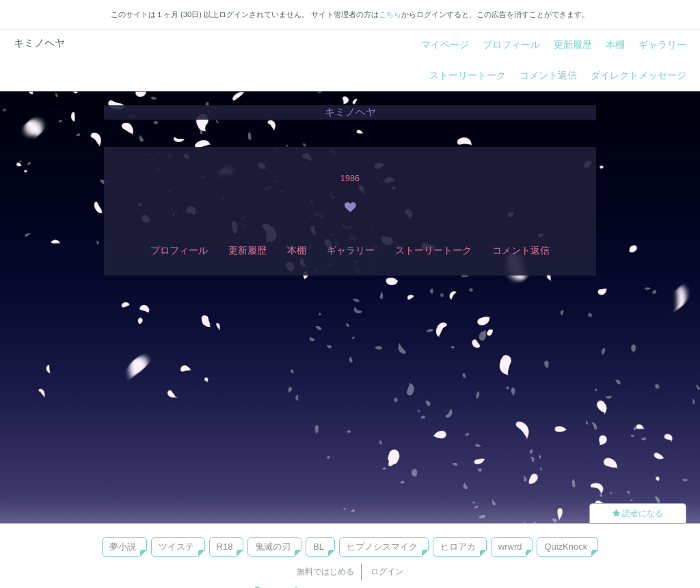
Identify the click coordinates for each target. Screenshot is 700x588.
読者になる (638, 513)
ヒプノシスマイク (382, 547)
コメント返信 (548, 75)
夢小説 (123, 547)
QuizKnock (566, 547)
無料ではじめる (325, 572)
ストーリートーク (468, 75)
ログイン (387, 572)
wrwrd (510, 547)
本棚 (615, 44)
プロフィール (511, 44)
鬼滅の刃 (273, 547)
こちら (390, 14)
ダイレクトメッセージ (638, 75)
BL (319, 547)
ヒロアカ (458, 547)
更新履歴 (573, 44)
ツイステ (176, 547)
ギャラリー (662, 44)
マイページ (445, 44)
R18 (225, 547)
